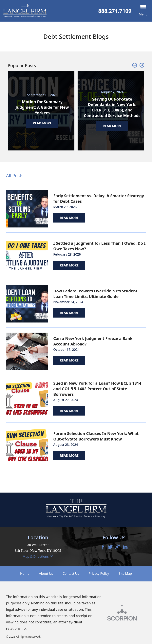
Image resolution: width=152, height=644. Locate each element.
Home (25, 574)
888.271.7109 (115, 11)
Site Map (125, 574)
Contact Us (71, 574)
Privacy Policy (99, 574)
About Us (46, 574)
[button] (143, 11)
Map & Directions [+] (38, 556)
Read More (69, 218)
